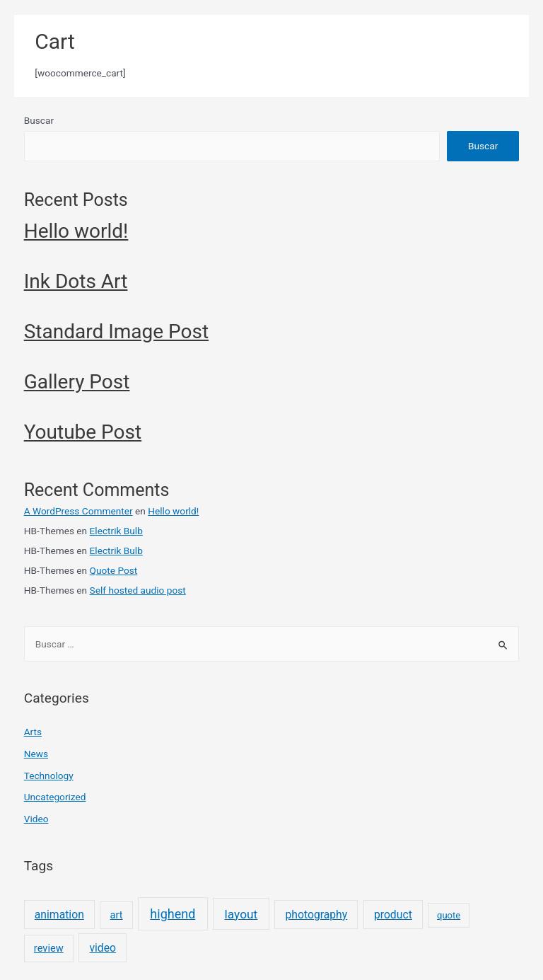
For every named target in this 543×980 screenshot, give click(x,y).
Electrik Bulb (116, 531)
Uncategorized (55, 797)
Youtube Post (83, 432)
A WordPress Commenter (78, 511)
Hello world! (76, 231)
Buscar (39, 120)
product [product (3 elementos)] (393, 915)
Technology (49, 776)
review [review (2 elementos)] (49, 948)
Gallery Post (77, 382)
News (36, 754)
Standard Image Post (116, 332)
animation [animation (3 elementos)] (59, 915)
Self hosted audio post (138, 590)
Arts (33, 732)
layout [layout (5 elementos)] (241, 914)
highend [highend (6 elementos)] (173, 914)
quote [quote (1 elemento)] (449, 915)
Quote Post (114, 570)
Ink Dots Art (76, 281)
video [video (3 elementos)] (103, 948)
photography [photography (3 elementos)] (316, 915)
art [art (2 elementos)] (117, 915)
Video (36, 819)
